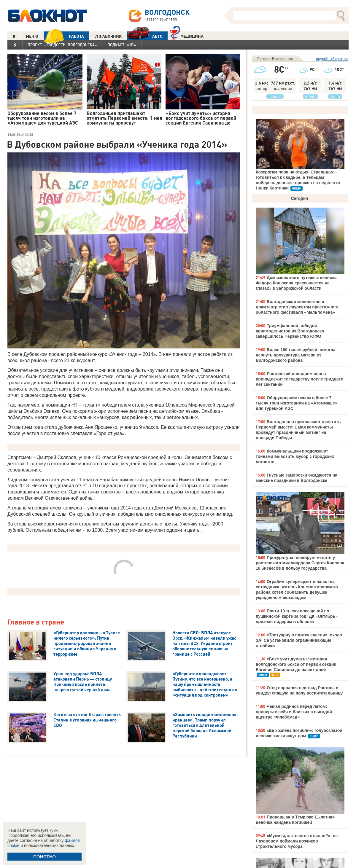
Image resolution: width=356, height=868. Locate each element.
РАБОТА (64, 36)
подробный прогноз (332, 59)
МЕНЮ (32, 36)
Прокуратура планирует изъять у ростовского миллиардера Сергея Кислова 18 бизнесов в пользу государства (300, 563)
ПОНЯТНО (44, 857)
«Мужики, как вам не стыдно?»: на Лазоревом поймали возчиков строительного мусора (297, 841)
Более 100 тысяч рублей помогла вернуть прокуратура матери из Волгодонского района (296, 355)
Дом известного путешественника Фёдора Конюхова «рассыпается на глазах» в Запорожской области (296, 283)
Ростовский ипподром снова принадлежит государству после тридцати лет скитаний (299, 379)
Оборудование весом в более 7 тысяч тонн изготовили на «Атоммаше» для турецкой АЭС (297, 403)
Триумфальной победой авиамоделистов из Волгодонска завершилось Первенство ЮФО (290, 331)
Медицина (187, 35)
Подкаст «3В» (122, 45)
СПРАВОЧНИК (108, 36)
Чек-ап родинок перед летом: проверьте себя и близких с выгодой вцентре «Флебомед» (294, 712)
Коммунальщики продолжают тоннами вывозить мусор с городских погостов (295, 456)
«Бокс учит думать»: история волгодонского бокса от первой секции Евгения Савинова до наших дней (296, 664)
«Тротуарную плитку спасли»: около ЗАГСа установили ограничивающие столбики (299, 640)
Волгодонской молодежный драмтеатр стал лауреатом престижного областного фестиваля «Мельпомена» (297, 307)
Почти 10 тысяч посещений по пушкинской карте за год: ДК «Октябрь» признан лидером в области (297, 616)
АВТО (145, 36)
